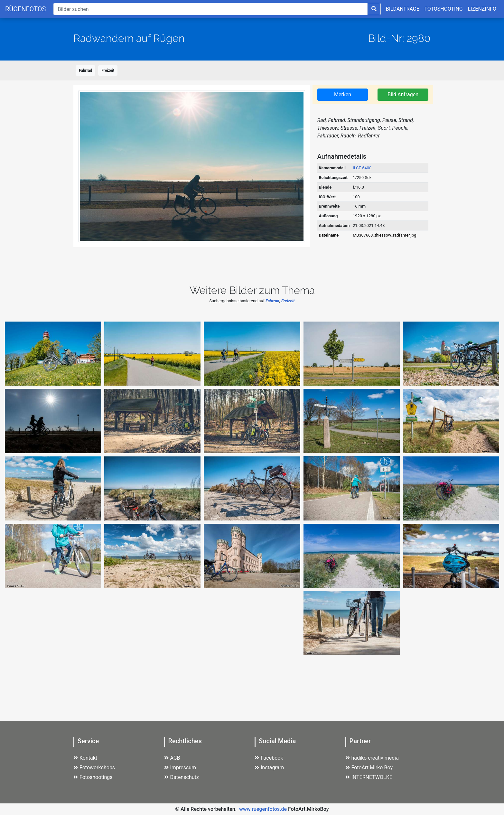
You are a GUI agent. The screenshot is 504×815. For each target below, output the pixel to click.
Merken (343, 94)
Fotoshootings (93, 777)
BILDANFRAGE (403, 9)
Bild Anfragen (403, 94)
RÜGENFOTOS (25, 9)
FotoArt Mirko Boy (369, 768)
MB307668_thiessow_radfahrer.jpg (384, 235)
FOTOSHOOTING (444, 9)
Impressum (180, 768)
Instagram (269, 768)
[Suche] (210, 9)
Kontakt (85, 758)
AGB (172, 758)
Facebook (269, 758)
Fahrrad (85, 70)
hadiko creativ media (372, 758)
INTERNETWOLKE (369, 777)
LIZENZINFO (482, 9)
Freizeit (108, 70)
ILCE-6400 (362, 168)
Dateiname (329, 235)
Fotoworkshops (94, 768)
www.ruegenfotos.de (263, 809)
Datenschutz (182, 777)
